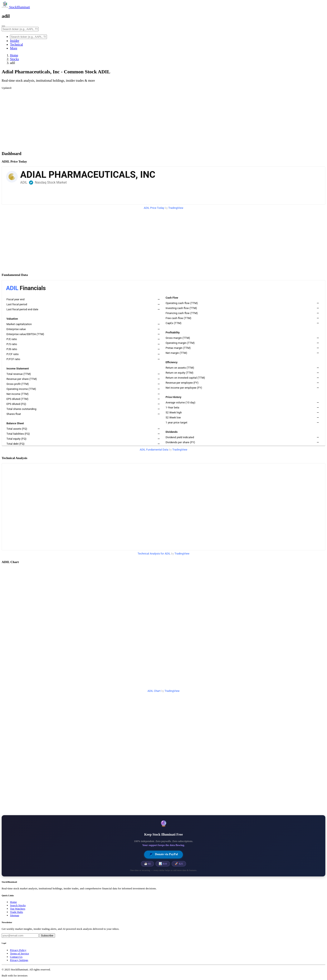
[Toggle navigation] (3, 26)
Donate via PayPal (163, 855)
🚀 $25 (179, 864)
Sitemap (15, 915)
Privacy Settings (19, 960)
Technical (16, 44)
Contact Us (16, 957)
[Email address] (20, 936)
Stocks (14, 59)
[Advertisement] (127, 119)
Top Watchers (18, 909)
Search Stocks (18, 905)
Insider (15, 41)
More (14, 48)
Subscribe (47, 936)
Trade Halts (16, 912)
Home (14, 55)
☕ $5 (147, 864)
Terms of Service (19, 953)
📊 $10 (163, 864)
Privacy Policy (18, 950)
